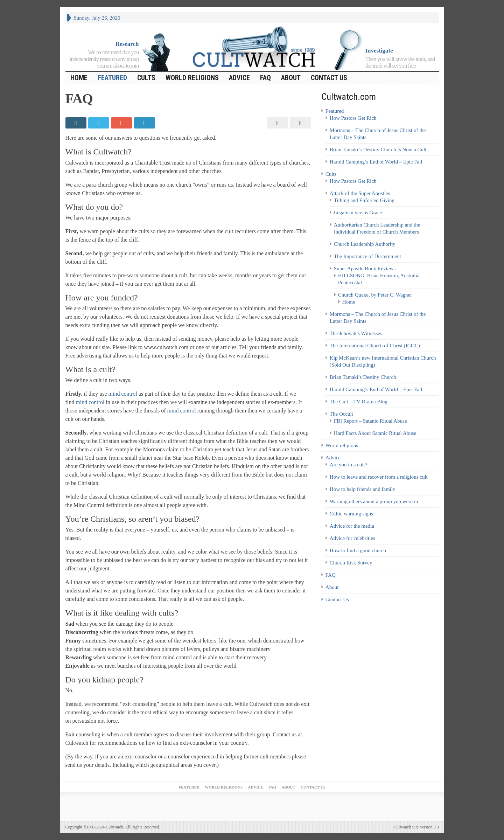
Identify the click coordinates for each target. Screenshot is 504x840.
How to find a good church (358, 550)
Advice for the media (352, 526)
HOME (79, 78)
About (291, 78)
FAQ (265, 78)
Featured (112, 78)
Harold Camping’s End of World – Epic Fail (376, 162)
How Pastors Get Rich (353, 118)
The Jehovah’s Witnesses (356, 333)
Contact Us (329, 78)
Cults (146, 78)
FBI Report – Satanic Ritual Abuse (370, 421)
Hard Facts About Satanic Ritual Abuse (375, 433)
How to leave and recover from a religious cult (379, 477)
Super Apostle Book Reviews (365, 269)
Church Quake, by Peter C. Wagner (375, 295)
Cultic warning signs (351, 514)
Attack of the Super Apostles (360, 193)
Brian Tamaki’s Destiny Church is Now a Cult (378, 150)
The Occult (341, 414)
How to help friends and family (363, 489)
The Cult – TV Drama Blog (359, 402)
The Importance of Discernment (367, 256)
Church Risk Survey (351, 563)
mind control (123, 394)
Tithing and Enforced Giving (364, 200)
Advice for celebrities (352, 538)
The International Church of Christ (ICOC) (375, 346)
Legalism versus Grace (358, 213)
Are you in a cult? (348, 465)
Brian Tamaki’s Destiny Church (363, 377)
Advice (239, 78)
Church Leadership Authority (365, 244)
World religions (192, 78)
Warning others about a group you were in (374, 501)
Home (349, 302)
